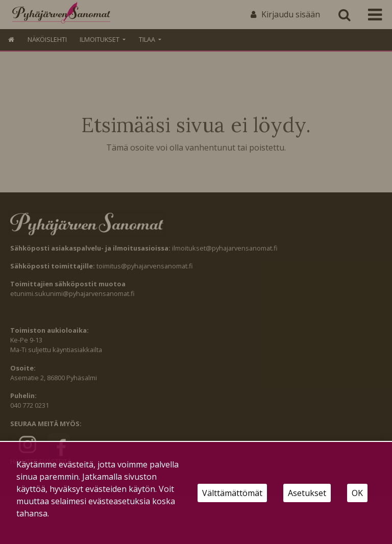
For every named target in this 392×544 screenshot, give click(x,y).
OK (357, 493)
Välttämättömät (232, 493)
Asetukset (307, 493)
